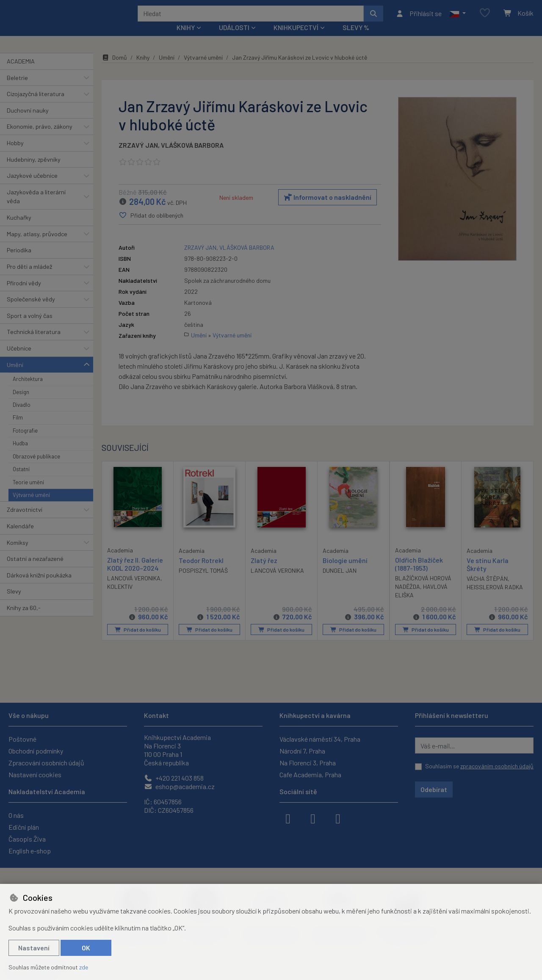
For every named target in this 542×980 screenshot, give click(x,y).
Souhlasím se (479, 766)
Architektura (28, 390)
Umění (15, 376)
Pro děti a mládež (29, 278)
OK (86, 948)
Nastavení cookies (35, 774)
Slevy (14, 603)
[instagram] (313, 818)
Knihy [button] (186, 39)
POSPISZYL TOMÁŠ (203, 582)
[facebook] (288, 818)
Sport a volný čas (30, 327)
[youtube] (338, 818)
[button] (458, 19)
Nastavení (34, 948)
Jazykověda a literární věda (36, 208)
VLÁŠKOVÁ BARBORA (192, 156)
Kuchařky (19, 229)
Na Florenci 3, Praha (308, 763)
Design (21, 403)
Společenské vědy (31, 311)
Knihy (143, 69)
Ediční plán (24, 827)
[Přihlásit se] (419, 19)
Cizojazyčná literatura (36, 105)
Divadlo (22, 416)
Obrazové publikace (36, 468)
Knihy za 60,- (24, 619)
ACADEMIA (21, 73)
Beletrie (17, 89)
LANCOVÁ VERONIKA (134, 589)
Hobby (15, 154)
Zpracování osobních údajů (46, 763)
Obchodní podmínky (36, 751)
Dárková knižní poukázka (39, 587)
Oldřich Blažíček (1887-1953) (419, 575)
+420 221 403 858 (174, 778)
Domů (114, 69)
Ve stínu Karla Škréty (488, 576)
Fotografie (25, 442)
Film (18, 429)
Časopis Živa (27, 839)
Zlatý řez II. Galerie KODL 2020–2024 (135, 575)
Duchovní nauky (28, 122)
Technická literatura (34, 343)
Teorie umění (28, 493)
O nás (16, 815)
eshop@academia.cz (179, 786)
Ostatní (21, 480)
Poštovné (22, 739)
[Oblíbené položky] (485, 19)
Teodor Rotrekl (201, 572)
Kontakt (156, 715)
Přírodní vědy (24, 294)
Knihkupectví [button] (296, 39)
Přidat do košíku (138, 641)
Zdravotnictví (25, 521)
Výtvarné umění (31, 506)
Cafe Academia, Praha (310, 774)
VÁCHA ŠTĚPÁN (487, 590)
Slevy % (356, 39)
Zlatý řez (264, 572)
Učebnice (19, 360)
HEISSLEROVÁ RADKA (495, 598)
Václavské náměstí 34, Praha (320, 739)
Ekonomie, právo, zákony (40, 138)
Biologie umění (345, 572)
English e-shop (30, 851)
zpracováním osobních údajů (497, 766)
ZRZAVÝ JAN (138, 156)
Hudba (20, 455)
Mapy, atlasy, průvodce (37, 245)
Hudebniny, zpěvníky (34, 170)
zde (84, 967)
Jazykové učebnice (32, 187)
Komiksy (18, 553)
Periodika (19, 261)
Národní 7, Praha (302, 751)
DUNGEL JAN (340, 582)
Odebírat (434, 789)
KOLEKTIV (120, 598)
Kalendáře (20, 537)
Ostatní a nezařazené (35, 570)
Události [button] (234, 39)
